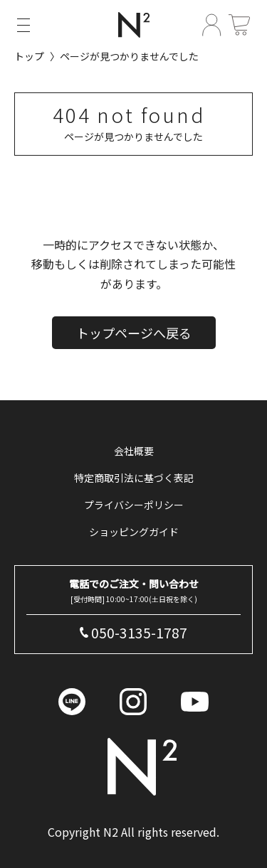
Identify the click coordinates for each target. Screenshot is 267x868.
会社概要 (134, 451)
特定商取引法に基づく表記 (134, 478)
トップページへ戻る (134, 333)
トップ (29, 56)
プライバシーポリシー (134, 505)
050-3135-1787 (139, 633)
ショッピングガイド (134, 532)
